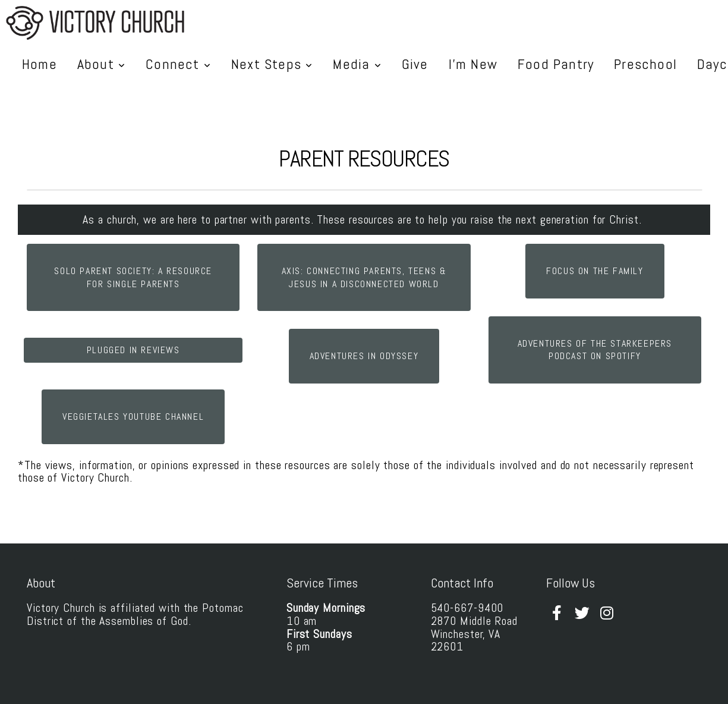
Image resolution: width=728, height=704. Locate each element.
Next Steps (272, 64)
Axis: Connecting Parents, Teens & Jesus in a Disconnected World (364, 277)
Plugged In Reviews (133, 350)
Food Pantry (556, 64)
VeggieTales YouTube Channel (133, 417)
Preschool (645, 64)
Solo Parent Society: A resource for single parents (133, 277)
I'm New (473, 64)
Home (40, 64)
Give (415, 64)
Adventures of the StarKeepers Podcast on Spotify (595, 350)
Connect (178, 64)
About (101, 64)
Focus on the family (595, 271)
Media (357, 64)
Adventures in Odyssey (364, 356)
